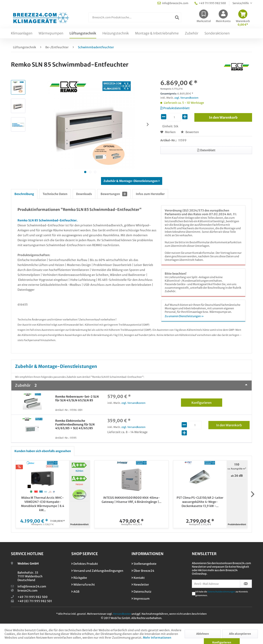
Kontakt (138, 578)
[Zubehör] (192, 33)
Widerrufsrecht (83, 585)
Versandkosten (122, 614)
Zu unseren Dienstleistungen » (184, 316)
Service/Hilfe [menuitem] (241, 3)
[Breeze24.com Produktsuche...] (135, 17)
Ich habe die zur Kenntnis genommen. (222, 594)
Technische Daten (55, 194)
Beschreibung (24, 194)
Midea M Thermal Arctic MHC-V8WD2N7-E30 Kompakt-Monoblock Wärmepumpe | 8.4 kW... (43, 504)
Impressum (141, 599)
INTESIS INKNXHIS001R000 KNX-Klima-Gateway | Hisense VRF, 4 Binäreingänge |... (131, 500)
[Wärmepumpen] (51, 33)
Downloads (84, 194)
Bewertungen (114, 194)
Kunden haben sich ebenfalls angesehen (43, 451)
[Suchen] (177, 17)
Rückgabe (79, 578)
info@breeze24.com (32, 586)
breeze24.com (28, 591)
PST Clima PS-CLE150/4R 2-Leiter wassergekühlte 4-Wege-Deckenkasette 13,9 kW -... (200, 502)
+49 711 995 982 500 (33, 597)
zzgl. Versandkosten (186, 98)
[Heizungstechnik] (116, 33)
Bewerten (190, 132)
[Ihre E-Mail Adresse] (216, 584)
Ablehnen (203, 634)
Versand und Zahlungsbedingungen (97, 571)
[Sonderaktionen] (217, 33)
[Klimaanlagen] (22, 33)
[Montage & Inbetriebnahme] (157, 33)
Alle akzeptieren (240, 634)
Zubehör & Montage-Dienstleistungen (132, 181)
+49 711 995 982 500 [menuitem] (210, 3)
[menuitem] (135, 19)
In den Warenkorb (233, 424)
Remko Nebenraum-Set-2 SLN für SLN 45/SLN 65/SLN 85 (77, 398)
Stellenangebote (144, 564)
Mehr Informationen (157, 638)
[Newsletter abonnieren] (246, 584)
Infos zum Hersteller (150, 194)
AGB (75, 592)
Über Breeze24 (143, 571)
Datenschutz (141, 592)
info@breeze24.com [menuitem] (173, 3)
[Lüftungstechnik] (83, 33)
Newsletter (140, 585)
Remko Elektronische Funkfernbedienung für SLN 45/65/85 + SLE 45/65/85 (75, 424)
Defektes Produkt (85, 564)
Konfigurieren (207, 402)
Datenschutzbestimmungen (221, 592)
